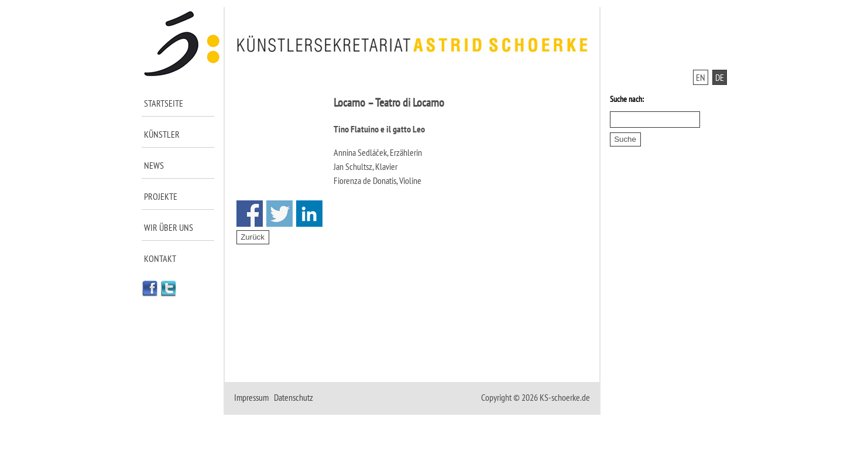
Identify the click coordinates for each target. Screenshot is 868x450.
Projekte (161, 196)
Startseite (164, 103)
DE (720, 77)
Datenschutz (294, 397)
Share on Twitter (279, 214)
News (154, 165)
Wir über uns (169, 227)
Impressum (251, 397)
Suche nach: (627, 99)
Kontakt (160, 258)
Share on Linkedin (309, 214)
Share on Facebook (250, 214)
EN (701, 77)
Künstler (162, 134)
